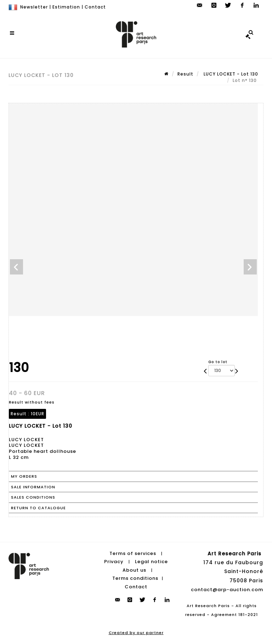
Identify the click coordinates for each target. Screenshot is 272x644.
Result (185, 74)
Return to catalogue (38, 508)
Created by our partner (136, 633)
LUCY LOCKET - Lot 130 (230, 74)
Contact (95, 7)
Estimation (66, 7)
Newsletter (34, 7)
